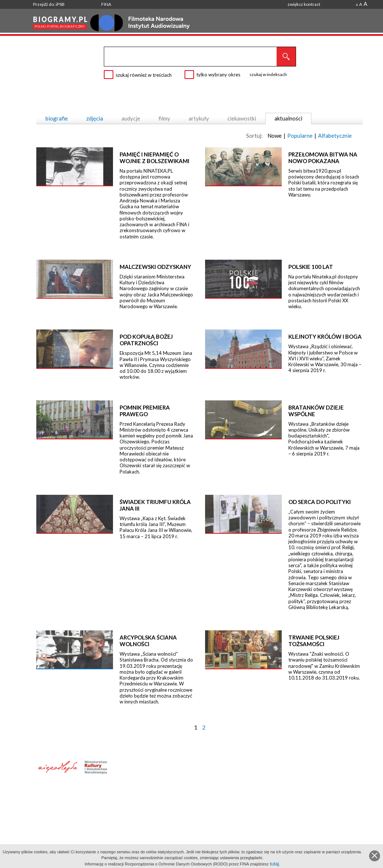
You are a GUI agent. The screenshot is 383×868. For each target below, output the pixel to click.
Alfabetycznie (335, 136)
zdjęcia (95, 118)
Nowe (275, 136)
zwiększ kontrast (304, 4)
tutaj (275, 864)
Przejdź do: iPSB (49, 4)
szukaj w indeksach (268, 74)
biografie (57, 118)
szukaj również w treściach (144, 75)
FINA (106, 4)
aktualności (288, 118)
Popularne (300, 136)
